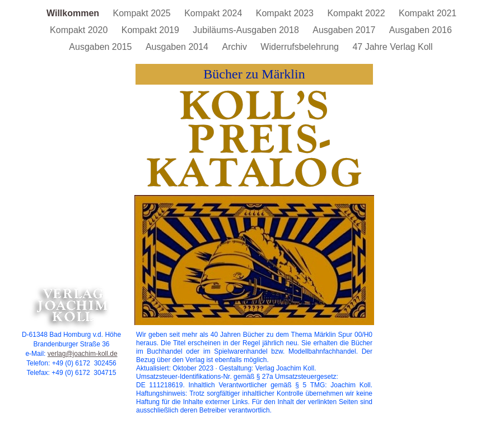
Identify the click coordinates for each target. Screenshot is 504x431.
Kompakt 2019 (152, 30)
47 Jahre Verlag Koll (392, 47)
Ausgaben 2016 (421, 30)
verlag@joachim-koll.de (83, 354)
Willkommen (74, 13)
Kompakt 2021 (428, 13)
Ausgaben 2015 (102, 47)
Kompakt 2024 (214, 13)
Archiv (235, 47)
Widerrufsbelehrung (301, 47)
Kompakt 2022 (357, 13)
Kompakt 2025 (143, 13)
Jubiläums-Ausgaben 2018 (247, 30)
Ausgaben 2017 (345, 30)
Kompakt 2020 (80, 30)
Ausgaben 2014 (178, 47)
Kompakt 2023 (286, 13)
